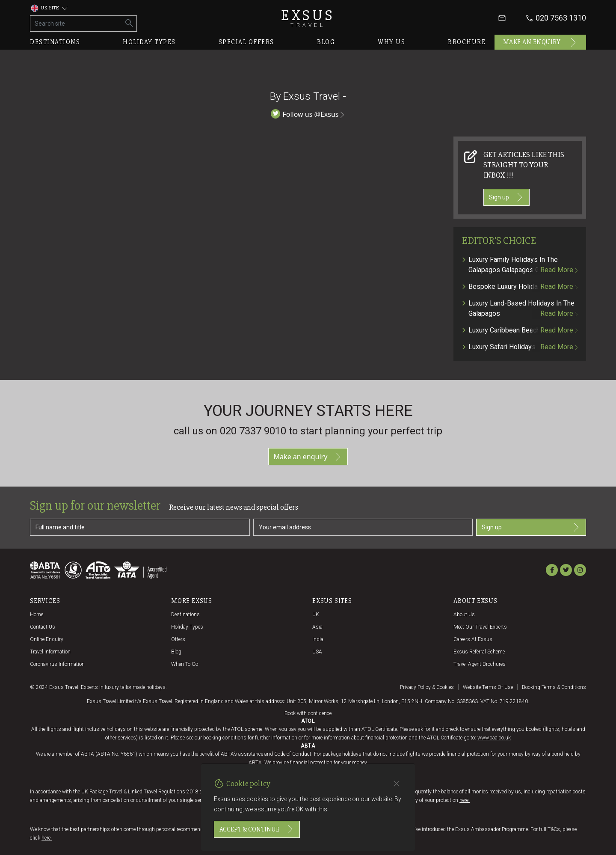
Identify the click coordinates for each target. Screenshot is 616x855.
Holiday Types (187, 627)
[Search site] (76, 24)
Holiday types (149, 42)
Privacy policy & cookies (427, 687)
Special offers (246, 42)
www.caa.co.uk (494, 738)
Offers (178, 639)
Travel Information (50, 652)
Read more (559, 270)
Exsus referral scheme (479, 652)
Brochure (467, 42)
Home (37, 615)
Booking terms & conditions (554, 687)
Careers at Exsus (473, 639)
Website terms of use (488, 687)
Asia (317, 627)
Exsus (308, 18)
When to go (185, 664)
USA (317, 652)
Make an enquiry (540, 42)
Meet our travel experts (480, 627)
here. (465, 800)
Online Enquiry (47, 639)
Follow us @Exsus (308, 114)
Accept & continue (257, 829)
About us (464, 615)
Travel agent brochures (480, 664)
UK (316, 615)
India (318, 639)
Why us (391, 42)
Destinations (55, 42)
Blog (326, 42)
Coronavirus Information (57, 664)
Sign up (506, 197)
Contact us (43, 627)
